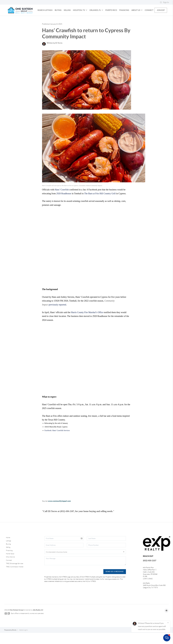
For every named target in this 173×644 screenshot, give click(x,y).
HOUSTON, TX (80, 21)
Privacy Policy (137, 641)
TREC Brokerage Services (15, 575)
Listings (9, 552)
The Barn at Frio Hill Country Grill (100, 205)
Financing (124, 21)
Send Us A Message (115, 583)
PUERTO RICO (111, 21)
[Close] (168, 623)
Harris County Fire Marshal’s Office (87, 323)
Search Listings (45, 21)
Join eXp (161, 21)
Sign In (164, 2)
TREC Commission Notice (15, 578)
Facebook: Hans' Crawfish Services (57, 442)
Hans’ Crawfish (62, 201)
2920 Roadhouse (64, 205)
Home (8, 549)
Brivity (14, 641)
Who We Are (10, 568)
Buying (58, 21)
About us (137, 21)
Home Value (10, 565)
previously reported (57, 316)
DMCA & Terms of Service (152, 641)
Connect (149, 21)
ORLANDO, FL (96, 21)
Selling (67, 21)
